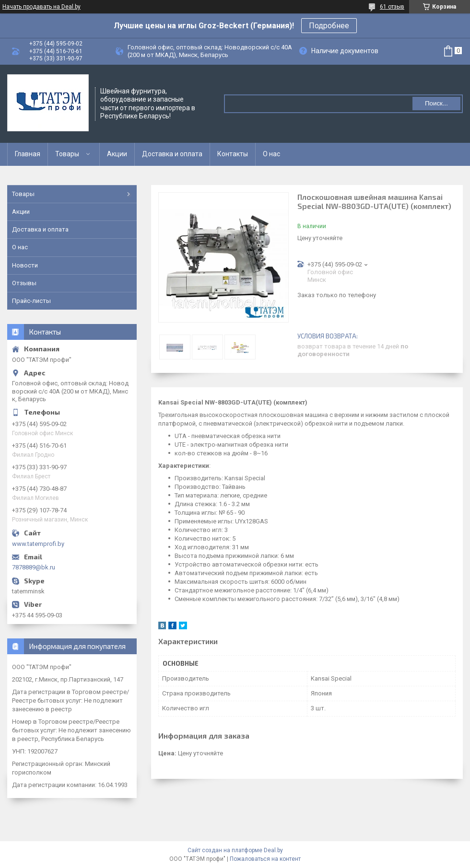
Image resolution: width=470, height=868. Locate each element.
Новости (25, 265)
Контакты (233, 154)
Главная (28, 154)
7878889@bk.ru (34, 567)
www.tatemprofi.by (38, 544)
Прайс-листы (31, 301)
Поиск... (436, 103)
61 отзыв (392, 7)
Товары (67, 154)
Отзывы (24, 283)
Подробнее (329, 26)
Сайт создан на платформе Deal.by (235, 850)
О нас (271, 154)
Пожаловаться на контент (265, 859)
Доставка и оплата (172, 154)
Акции (117, 154)
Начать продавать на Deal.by (41, 7)
